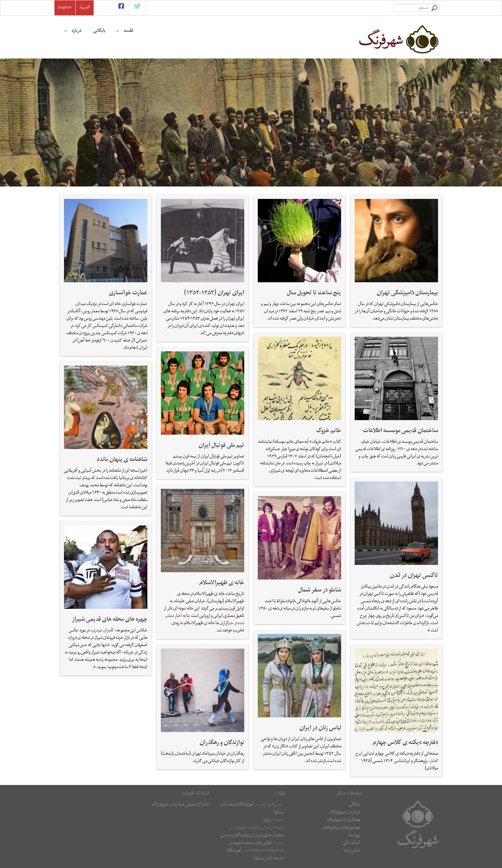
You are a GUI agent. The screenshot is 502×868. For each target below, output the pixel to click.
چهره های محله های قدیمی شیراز (110, 620)
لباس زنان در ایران (320, 729)
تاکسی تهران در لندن (414, 576)
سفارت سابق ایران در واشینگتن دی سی (252, 836)
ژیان (266, 820)
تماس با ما (352, 851)
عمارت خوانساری (128, 294)
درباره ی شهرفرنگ (345, 813)
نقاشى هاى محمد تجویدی (250, 843)
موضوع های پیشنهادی (341, 828)
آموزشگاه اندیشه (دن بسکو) (252, 809)
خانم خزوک (329, 431)
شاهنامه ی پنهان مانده (122, 460)
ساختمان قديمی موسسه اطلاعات (401, 431)
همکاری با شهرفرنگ (343, 820)
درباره (73, 31)
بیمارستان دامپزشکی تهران (407, 294)
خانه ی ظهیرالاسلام (222, 584)
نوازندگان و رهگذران (222, 743)
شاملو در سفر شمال (320, 591)
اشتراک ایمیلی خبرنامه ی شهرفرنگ (180, 805)
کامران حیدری (103, 631)
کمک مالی (351, 843)
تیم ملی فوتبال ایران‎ (221, 446)
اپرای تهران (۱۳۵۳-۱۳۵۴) (214, 294)
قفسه (124, 31)
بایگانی (99, 31)
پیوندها (354, 836)
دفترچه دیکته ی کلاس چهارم (405, 743)
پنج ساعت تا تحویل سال (314, 294)
